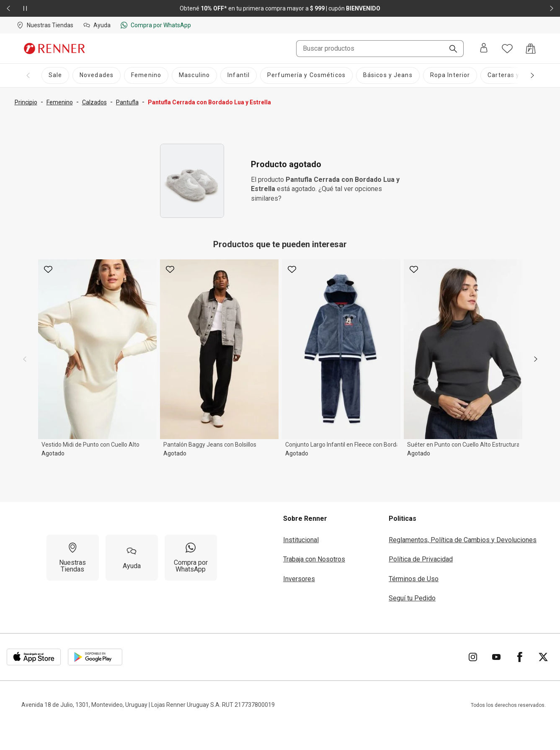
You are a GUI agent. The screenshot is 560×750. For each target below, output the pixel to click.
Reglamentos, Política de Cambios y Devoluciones (463, 540)
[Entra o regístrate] (484, 48)
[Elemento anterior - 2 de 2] (8, 8)
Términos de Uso (414, 579)
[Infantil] (239, 75)
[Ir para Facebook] (520, 657)
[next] (536, 359)
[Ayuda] (132, 558)
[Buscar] (450, 49)
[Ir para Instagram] (473, 657)
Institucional (301, 540)
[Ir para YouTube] (496, 657)
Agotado (53, 453)
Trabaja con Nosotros (314, 559)
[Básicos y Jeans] (388, 75)
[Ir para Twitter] (543, 657)
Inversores (299, 579)
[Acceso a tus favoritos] (507, 49)
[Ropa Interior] (450, 75)
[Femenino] (146, 75)
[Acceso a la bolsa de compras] (531, 49)
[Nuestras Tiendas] (73, 558)
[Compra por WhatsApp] (191, 558)
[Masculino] (194, 75)
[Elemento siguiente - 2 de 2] (552, 8)
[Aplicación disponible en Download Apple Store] (34, 657)
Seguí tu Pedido (412, 598)
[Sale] (55, 75)
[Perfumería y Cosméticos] (306, 75)
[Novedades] (97, 75)
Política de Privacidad (421, 559)
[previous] (25, 359)
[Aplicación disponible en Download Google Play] (95, 657)
